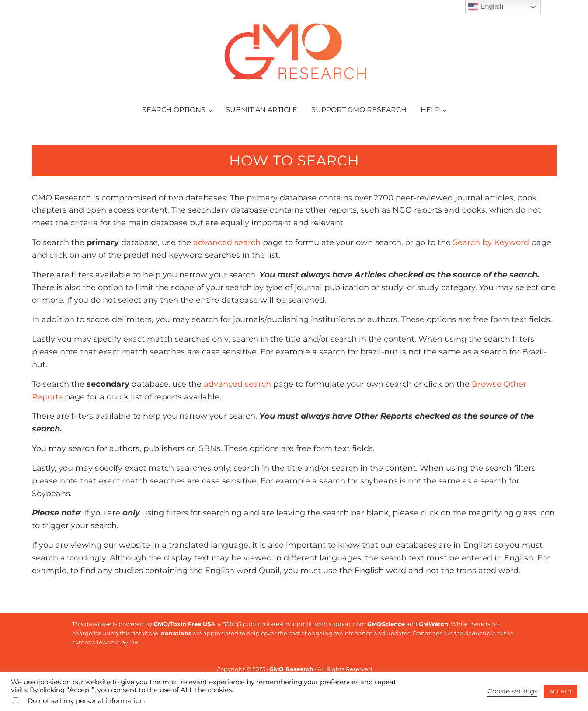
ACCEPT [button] (560, 691)
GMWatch (433, 624)
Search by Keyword (491, 242)
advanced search (227, 242)
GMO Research (291, 669)
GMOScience (386, 624)
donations (176, 633)
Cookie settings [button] (512, 691)
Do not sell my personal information (86, 701)
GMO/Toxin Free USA (184, 624)
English (485, 7)
